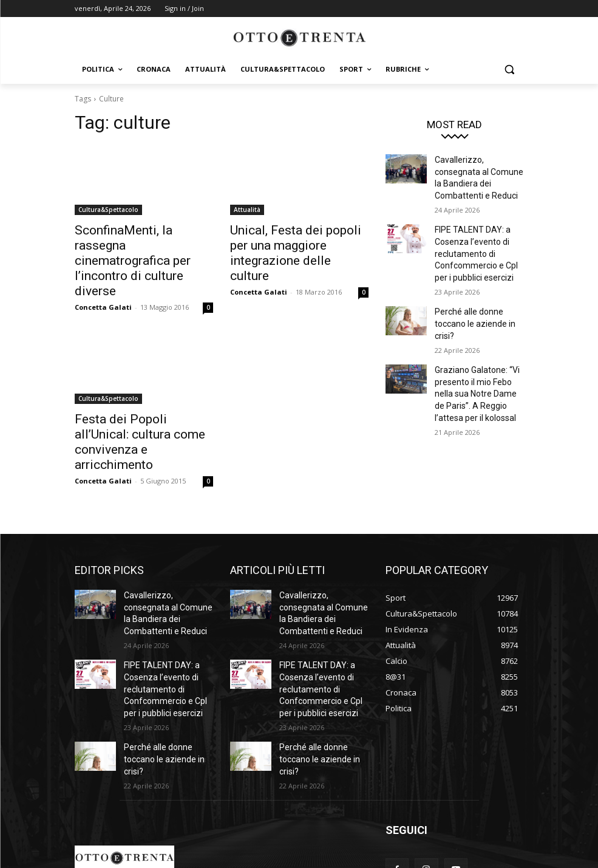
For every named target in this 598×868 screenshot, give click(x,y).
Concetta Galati (103, 271)
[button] (510, 70)
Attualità (247, 210)
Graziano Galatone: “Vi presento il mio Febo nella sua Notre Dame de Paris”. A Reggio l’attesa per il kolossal (479, 359)
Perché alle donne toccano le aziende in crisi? (471, 296)
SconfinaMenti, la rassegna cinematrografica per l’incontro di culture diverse (136, 243)
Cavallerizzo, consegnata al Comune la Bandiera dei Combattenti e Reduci (479, 169)
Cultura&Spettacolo (108, 210)
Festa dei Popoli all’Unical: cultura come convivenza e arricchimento (135, 396)
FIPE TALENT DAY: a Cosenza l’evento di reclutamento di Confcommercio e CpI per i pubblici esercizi (479, 232)
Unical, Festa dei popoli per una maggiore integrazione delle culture (291, 243)
